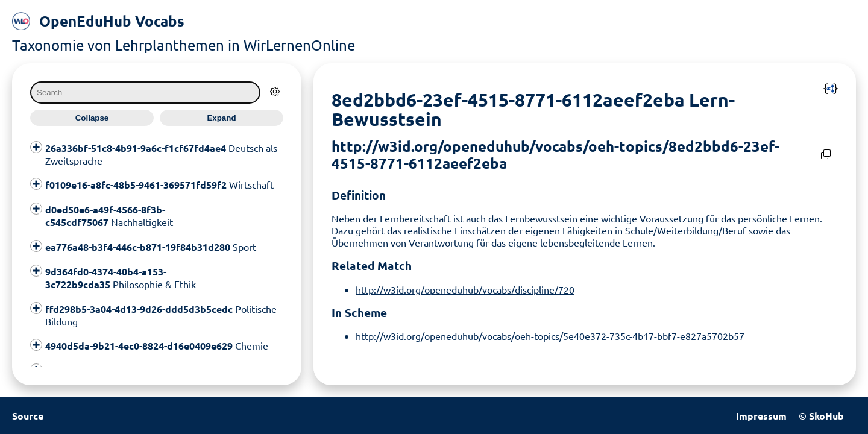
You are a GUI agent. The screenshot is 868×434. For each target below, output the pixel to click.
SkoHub (826, 416)
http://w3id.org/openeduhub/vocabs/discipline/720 (465, 289)
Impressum (761, 416)
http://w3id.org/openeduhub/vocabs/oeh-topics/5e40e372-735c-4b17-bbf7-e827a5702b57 (550, 336)
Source (28, 416)
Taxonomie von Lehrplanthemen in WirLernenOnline (184, 45)
